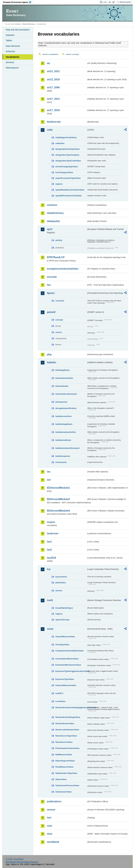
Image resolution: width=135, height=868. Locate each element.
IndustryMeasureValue (66, 685)
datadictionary (55, 213)
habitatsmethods (63, 440)
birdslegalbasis (62, 370)
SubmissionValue (63, 792)
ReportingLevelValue (65, 761)
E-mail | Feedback (15, 859)
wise (50, 834)
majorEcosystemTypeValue (68, 178)
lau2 (49, 550)
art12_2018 (53, 79)
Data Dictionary (29, 24)
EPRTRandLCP (56, 257)
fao (49, 285)
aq (48, 63)
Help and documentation (18, 30)
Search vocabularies (50, 54)
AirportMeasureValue (65, 637)
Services (10, 62)
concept (59, 320)
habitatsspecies (63, 456)
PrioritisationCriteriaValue (67, 748)
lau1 (49, 542)
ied (49, 480)
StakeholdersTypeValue (66, 773)
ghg (49, 354)
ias (49, 472)
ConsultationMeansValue (67, 659)
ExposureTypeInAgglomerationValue (71, 671)
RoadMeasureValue (64, 767)
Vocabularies (12, 57)
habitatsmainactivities (66, 432)
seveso (51, 810)
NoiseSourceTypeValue (66, 736)
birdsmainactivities (64, 378)
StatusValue (61, 779)
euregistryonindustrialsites (63, 269)
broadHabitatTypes (64, 608)
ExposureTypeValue (65, 679)
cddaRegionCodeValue (66, 137)
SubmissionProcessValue (67, 785)
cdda (50, 130)
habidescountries (63, 416)
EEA (18, 2)
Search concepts (72, 54)
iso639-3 (59, 693)
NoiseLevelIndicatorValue (67, 730)
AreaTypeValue (62, 645)
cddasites (60, 143)
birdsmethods (62, 386)
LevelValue (60, 701)
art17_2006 (53, 87)
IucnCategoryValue (64, 172)
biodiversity (54, 122)
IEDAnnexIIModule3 (58, 499)
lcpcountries (61, 577)
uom (49, 826)
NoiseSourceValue (64, 742)
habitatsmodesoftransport (67, 448)
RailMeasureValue (64, 755)
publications (54, 801)
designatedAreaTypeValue (67, 149)
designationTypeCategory (67, 155)
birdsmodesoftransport (66, 394)
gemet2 (51, 312)
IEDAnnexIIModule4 (58, 511)
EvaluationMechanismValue (68, 665)
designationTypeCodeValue (68, 161)
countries (60, 301)
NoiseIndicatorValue (65, 723)
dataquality (53, 221)
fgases (51, 293)
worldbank (53, 842)
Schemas (10, 51)
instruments (61, 462)
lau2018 (51, 558)
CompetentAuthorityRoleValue (69, 651)
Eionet (18, 24)
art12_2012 (53, 71)
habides (51, 362)
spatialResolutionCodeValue (68, 196)
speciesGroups (62, 620)
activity (59, 240)
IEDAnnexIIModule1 (58, 488)
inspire (51, 522)
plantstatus (61, 583)
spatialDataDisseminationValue (70, 190)
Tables (9, 40)
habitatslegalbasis (64, 424)
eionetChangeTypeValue (67, 167)
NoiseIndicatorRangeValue (68, 717)
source (59, 332)
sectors (59, 591)
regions (59, 184)
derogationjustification (66, 408)
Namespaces (12, 68)
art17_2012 (53, 99)
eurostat (52, 277)
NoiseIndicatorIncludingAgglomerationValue (71, 707)
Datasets (10, 35)
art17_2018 (53, 110)
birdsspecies (61, 402)
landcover (53, 533)
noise (50, 629)
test (49, 818)
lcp (49, 569)
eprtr (50, 229)
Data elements (13, 46)
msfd (50, 600)
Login (105, 2)
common (52, 205)
